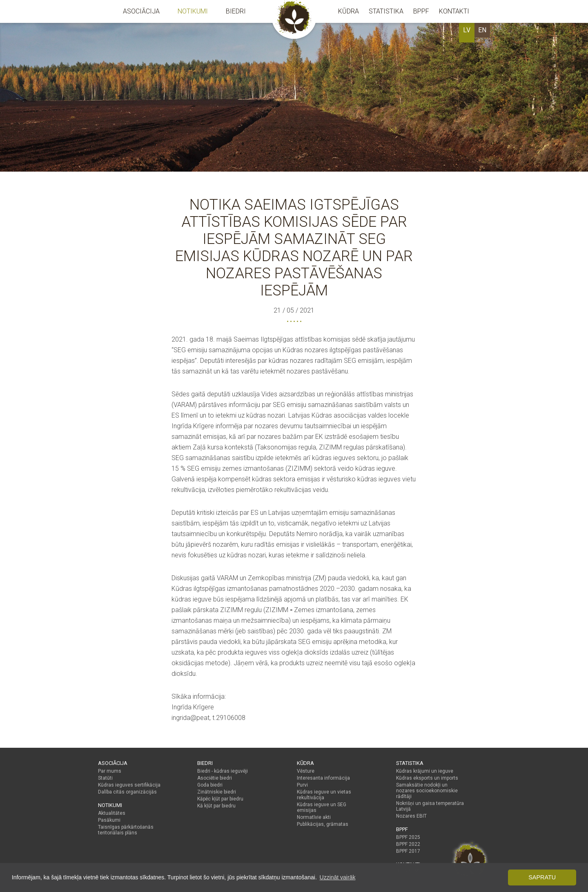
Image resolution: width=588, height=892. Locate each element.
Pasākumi (109, 820)
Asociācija (141, 11)
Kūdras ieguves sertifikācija (129, 785)
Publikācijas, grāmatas (323, 824)
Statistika (386, 11)
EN (482, 30)
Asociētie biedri (215, 778)
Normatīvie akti (314, 817)
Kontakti (454, 11)
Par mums (110, 771)
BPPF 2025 (408, 837)
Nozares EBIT (411, 816)
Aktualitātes (112, 813)
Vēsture (306, 771)
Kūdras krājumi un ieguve (425, 771)
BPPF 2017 (408, 851)
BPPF (421, 11)
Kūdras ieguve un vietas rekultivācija (324, 795)
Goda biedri (210, 785)
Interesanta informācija (323, 778)
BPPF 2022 (408, 844)
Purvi (302, 785)
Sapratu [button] (542, 877)
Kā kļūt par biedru (216, 806)
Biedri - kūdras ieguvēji (223, 771)
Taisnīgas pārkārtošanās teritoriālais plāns (126, 830)
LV (467, 30)
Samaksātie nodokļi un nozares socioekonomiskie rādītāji (427, 791)
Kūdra (349, 11)
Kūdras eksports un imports (427, 778)
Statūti (105, 778)
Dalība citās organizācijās (127, 792)
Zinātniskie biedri (217, 792)
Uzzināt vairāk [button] (338, 877)
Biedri (236, 11)
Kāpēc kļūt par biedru (220, 799)
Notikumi (193, 11)
